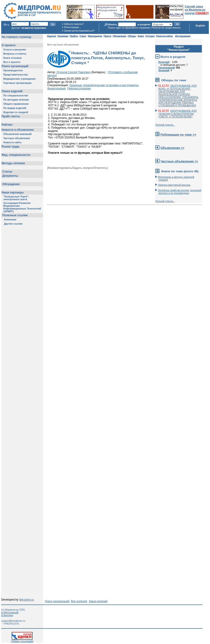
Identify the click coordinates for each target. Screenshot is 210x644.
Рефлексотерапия (79, 88)
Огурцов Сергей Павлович (74, 72)
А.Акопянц (7, 615)
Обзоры (132, 36)
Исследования (183, 36)
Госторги (150, 36)
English (200, 26)
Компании (63, 36)
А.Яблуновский (10, 612)
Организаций (167, 68)
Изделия (51, 36)
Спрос (83, 36)
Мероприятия (95, 36)
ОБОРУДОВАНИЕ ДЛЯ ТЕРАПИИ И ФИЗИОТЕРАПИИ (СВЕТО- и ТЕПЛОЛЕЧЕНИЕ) (178, 114)
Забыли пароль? (74, 24)
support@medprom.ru (13, 621)
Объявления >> (172, 148)
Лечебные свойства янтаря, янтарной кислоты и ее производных (180, 192)
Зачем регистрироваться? (79, 31)
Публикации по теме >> (178, 135)
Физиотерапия (57, 88)
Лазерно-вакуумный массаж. (174, 185)
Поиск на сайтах (164, 36)
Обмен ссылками (22, 640)
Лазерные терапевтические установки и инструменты (104, 85)
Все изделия (79, 601)
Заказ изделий (98, 601)
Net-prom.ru (27, 600)
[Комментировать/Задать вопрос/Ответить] (77, 168)
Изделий (164, 62)
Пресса (107, 36)
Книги (141, 36)
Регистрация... (73, 27)
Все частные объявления (63, 45)
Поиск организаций (57, 601)
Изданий (164, 70)
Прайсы (74, 36)
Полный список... (165, 125)
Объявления (119, 36)
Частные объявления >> (179, 161)
